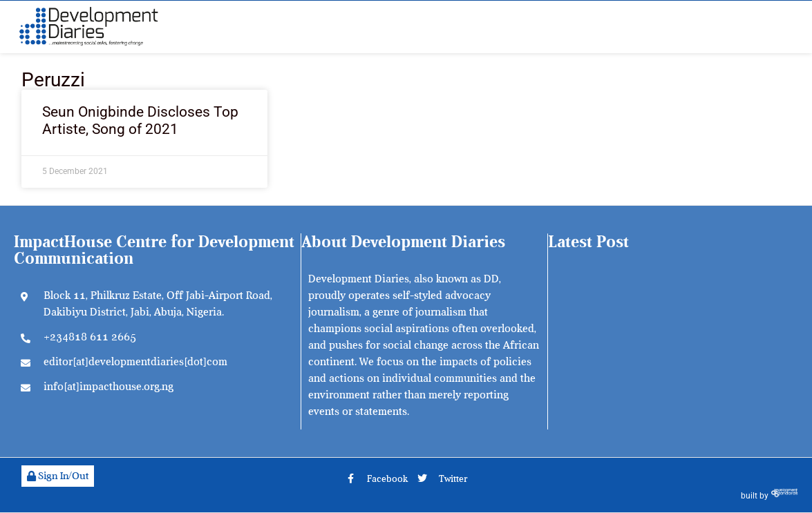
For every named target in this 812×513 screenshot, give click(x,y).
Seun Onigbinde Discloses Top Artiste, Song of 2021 (140, 120)
